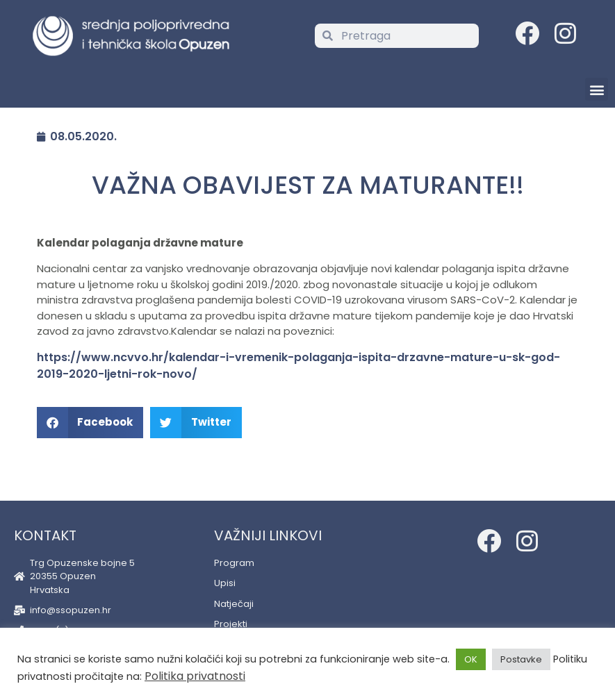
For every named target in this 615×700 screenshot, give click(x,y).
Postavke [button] (521, 659)
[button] (597, 89)
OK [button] (471, 659)
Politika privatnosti (195, 676)
